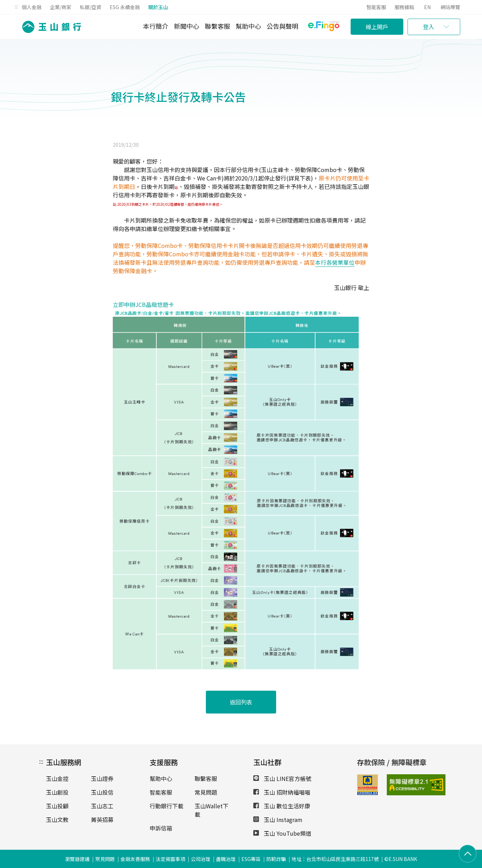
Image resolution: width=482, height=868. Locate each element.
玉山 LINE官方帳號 (282, 778)
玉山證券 (102, 778)
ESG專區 (251, 859)
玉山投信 (102, 792)
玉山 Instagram (278, 820)
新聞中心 (187, 26)
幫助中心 (248, 26)
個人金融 (32, 7)
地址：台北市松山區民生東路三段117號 (335, 859)
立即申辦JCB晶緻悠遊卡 (143, 304)
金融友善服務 (135, 859)
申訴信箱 (161, 828)
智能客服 (376, 7)
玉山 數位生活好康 (282, 806)
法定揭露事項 (170, 859)
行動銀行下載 (167, 806)
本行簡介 (156, 26)
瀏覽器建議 (77, 859)
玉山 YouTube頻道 (282, 833)
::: (16, 6)
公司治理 (201, 859)
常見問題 (206, 792)
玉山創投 (57, 792)
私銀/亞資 (90, 7)
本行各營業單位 (335, 262)
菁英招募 (102, 820)
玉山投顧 (57, 806)
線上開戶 (377, 27)
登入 (429, 27)
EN (427, 7)
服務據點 (404, 7)
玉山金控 (57, 778)
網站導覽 (450, 7)
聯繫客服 (217, 26)
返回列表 (241, 702)
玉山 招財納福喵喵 (282, 792)
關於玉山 (158, 7)
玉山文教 (57, 820)
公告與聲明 (282, 26)
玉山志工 (102, 806)
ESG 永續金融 (125, 7)
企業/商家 (61, 7)
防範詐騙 (276, 859)
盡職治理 (226, 859)
